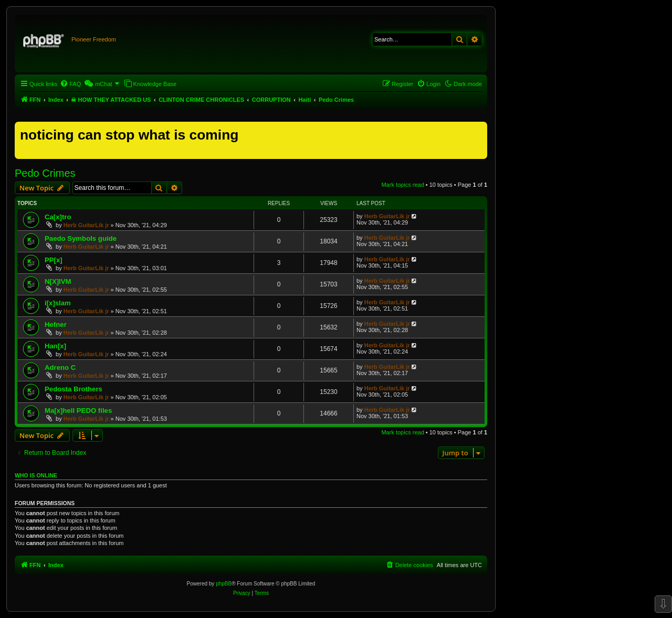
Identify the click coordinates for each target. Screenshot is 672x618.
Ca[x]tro (58, 217)
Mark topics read (402, 185)
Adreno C (60, 367)
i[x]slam (58, 303)
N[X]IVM (58, 281)
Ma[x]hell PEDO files (78, 411)
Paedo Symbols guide (81, 238)
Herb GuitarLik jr (86, 225)
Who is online (36, 475)
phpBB (224, 584)
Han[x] (55, 346)
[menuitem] (70, 84)
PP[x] (54, 260)
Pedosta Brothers (73, 389)
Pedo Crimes (45, 173)
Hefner (56, 324)
